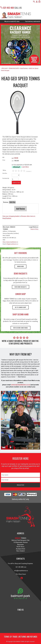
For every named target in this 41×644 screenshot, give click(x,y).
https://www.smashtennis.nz (10, 242)
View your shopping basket (11, 216)
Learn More (25, 167)
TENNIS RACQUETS (14, 68)
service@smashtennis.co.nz (20, 385)
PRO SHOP (5, 68)
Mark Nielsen (22, 377)
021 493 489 (7, 8)
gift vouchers (20, 253)
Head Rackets (24, 68)
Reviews (6, 202)
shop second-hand (20, 314)
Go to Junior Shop (21, 307)
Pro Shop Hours (21, 574)
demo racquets (21, 273)
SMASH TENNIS (20, 641)
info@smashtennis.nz (12, 244)
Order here (20, 266)
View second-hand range (20, 328)
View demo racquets (21, 287)
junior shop (20, 294)
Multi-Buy (12, 202)
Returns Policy (34, 229)
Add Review (20, 209)
